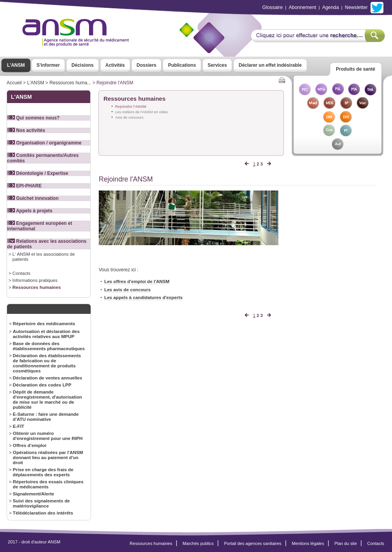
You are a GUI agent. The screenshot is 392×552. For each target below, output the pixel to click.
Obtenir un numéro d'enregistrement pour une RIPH (48, 436)
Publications (182, 65)
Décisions (83, 65)
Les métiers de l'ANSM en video (142, 112)
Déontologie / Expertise (38, 173)
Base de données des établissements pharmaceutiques (49, 346)
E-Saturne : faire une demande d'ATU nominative (46, 417)
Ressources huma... (70, 83)
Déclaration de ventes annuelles (48, 378)
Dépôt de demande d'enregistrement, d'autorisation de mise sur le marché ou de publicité (47, 399)
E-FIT (19, 426)
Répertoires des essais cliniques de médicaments (48, 484)
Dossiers (147, 65)
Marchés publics (198, 543)
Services (217, 65)
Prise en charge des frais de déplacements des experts (43, 472)
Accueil (14, 83)
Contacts (21, 273)
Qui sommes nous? (33, 118)
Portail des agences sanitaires (253, 543)
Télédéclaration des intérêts (43, 513)
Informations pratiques (35, 280)
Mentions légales (308, 543)
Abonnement (303, 7)
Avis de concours (129, 117)
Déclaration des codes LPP (42, 385)
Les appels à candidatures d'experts (143, 298)
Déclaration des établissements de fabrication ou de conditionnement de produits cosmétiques (47, 363)
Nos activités (26, 130)
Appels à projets (30, 211)
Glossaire (273, 7)
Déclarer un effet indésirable (270, 65)
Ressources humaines (37, 287)
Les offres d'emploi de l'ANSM (137, 282)
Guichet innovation (33, 198)
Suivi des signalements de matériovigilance (41, 503)
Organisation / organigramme (44, 143)
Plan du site (346, 543)
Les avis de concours (127, 291)
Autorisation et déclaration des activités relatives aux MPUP (46, 334)
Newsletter (356, 7)
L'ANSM (16, 65)
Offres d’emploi (30, 445)
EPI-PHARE (24, 186)
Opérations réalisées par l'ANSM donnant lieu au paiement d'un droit (48, 457)
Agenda (331, 7)
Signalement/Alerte (34, 494)
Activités (115, 65)
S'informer (48, 65)
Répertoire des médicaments (44, 323)
